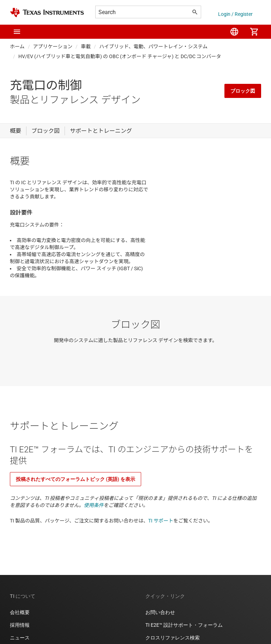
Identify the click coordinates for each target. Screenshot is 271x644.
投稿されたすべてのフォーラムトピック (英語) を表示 (76, 479)
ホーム (17, 47)
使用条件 (94, 505)
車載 (86, 47)
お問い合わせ (160, 612)
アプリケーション (53, 47)
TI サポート (161, 521)
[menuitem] (234, 32)
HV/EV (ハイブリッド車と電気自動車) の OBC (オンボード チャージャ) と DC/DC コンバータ (120, 56)
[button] (17, 32)
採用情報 (20, 625)
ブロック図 (243, 91)
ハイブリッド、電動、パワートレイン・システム (153, 47)
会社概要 (20, 612)
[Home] (47, 13)
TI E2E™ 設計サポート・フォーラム (184, 625)
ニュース (20, 638)
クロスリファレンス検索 (173, 638)
